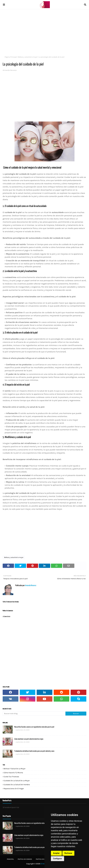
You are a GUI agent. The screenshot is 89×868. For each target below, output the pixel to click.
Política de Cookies (25, 859)
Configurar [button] (57, 859)
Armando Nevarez (10, 70)
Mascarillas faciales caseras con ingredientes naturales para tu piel (34, 727)
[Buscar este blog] (34, 714)
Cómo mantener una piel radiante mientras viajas (29, 739)
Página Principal (11, 57)
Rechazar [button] (68, 853)
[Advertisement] (44, 32)
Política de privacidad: (44, 859)
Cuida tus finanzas (11, 777)
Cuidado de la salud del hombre (17, 785)
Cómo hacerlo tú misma (13, 773)
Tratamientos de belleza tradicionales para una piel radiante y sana (34, 751)
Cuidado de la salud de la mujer (17, 781)
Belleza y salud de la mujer (28, 57)
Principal (10, 859)
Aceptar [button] (56, 853)
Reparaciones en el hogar (14, 789)
